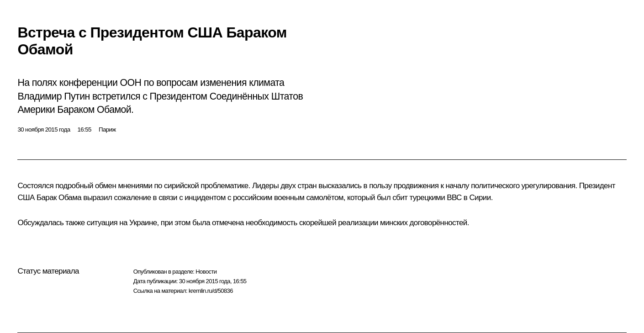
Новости (206, 272)
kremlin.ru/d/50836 (211, 291)
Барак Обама (59, 198)
